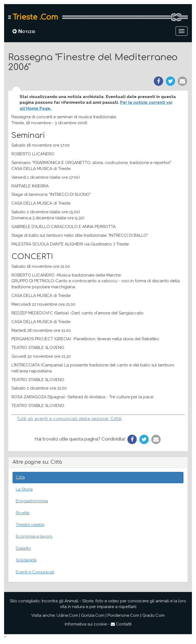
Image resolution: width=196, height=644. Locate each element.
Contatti (121, 624)
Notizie (24, 31)
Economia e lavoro (34, 536)
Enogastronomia (32, 501)
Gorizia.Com (93, 615)
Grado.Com (154, 615)
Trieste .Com (35, 17)
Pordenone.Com (123, 615)
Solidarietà (26, 560)
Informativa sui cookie (86, 624)
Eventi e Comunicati (35, 572)
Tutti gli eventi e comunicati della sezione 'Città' (69, 419)
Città (20, 477)
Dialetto (23, 548)
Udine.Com (67, 615)
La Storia (24, 489)
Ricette (23, 513)
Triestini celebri (30, 525)
